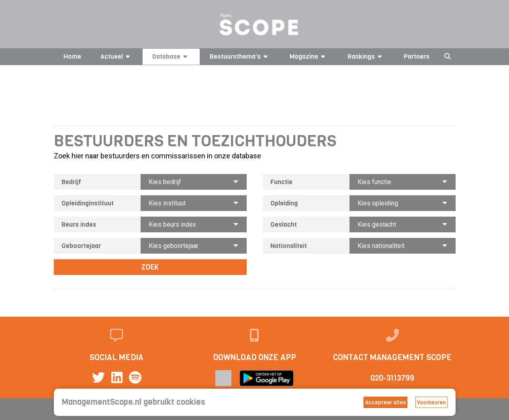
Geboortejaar (81, 246)
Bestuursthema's (240, 56)
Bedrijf (71, 182)
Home (72, 56)
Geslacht (284, 224)
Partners (417, 56)
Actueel (117, 56)
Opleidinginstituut (88, 203)
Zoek (150, 267)
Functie (281, 182)
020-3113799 (392, 378)
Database (171, 56)
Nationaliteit (289, 246)
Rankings (366, 56)
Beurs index (79, 224)
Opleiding (284, 203)
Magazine (309, 56)
